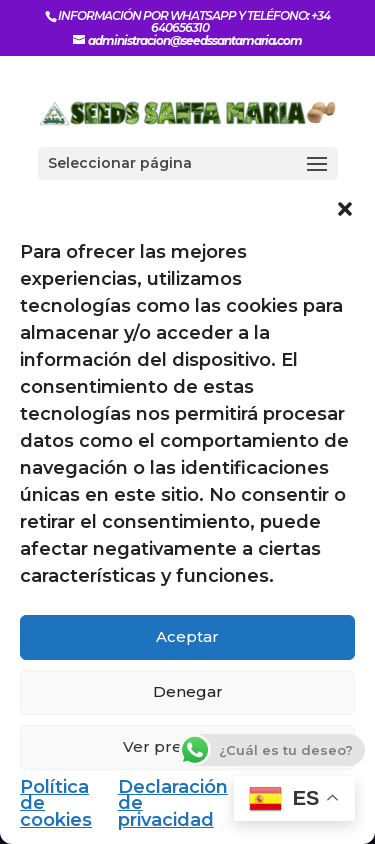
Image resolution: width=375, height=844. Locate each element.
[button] (345, 209)
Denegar (188, 691)
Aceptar (187, 636)
